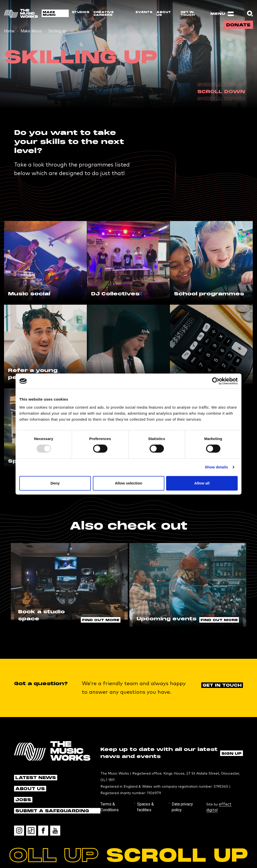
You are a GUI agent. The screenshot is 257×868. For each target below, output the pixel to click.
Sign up (232, 740)
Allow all (202, 483)
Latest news (34, 765)
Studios (81, 12)
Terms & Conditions (116, 790)
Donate (237, 27)
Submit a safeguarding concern (48, 798)
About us (164, 13)
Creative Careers (104, 13)
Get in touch (188, 13)
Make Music (49, 13)
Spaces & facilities (149, 790)
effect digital (232, 790)
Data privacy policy (182, 790)
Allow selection (128, 483)
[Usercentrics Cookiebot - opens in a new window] (216, 381)
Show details (216, 467)
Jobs (22, 787)
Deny (55, 483)
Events (144, 12)
